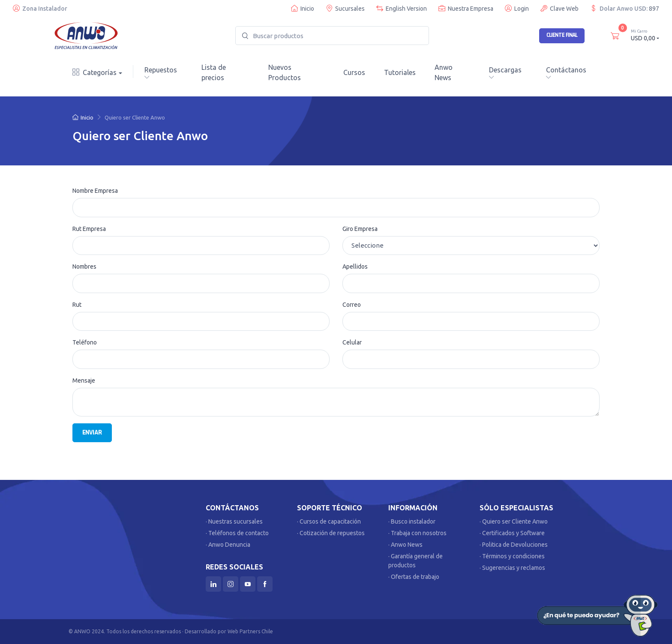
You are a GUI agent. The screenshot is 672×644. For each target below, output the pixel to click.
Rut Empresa (89, 229)
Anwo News (444, 72)
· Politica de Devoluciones (514, 545)
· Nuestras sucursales (234, 521)
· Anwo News (405, 545)
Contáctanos (566, 73)
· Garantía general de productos (415, 561)
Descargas (505, 73)
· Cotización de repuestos (331, 533)
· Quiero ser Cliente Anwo (514, 521)
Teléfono (85, 342)
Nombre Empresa (95, 191)
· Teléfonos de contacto (237, 533)
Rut (77, 305)
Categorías (94, 72)
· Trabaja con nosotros (417, 533)
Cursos (354, 72)
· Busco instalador (412, 521)
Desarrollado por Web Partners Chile (229, 631)
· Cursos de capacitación (329, 521)
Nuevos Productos (285, 72)
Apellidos (355, 267)
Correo (352, 305)
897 (654, 9)
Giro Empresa (360, 229)
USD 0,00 (645, 35)
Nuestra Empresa (466, 8)
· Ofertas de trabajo (414, 577)
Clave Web (559, 8)
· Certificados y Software (512, 533)
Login (517, 8)
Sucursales (345, 8)
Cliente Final (562, 35)
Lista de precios (214, 72)
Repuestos (161, 73)
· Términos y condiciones (512, 556)
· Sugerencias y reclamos (512, 568)
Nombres (84, 267)
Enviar (92, 433)
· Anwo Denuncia (228, 545)
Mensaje (84, 380)
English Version (402, 8)
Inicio (303, 8)
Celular (352, 342)
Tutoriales (400, 72)
